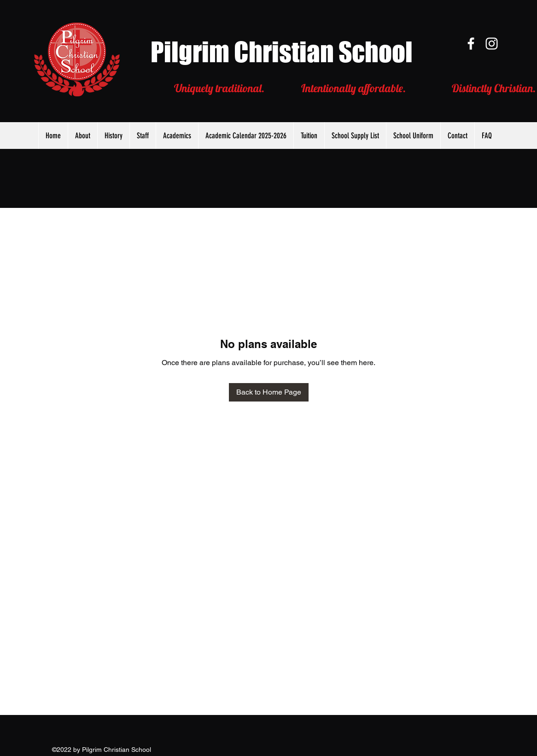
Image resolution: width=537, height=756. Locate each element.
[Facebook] (471, 44)
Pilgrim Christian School (282, 52)
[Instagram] (492, 44)
